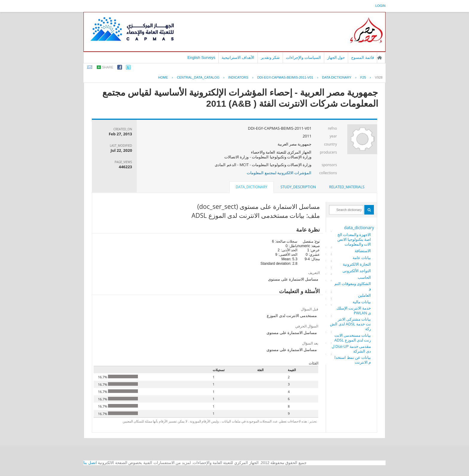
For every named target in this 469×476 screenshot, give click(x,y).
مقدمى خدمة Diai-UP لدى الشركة (351, 349)
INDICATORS (238, 77)
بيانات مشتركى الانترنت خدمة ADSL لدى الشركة (350, 324)
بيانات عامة (362, 258)
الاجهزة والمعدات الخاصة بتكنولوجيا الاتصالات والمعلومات (354, 239)
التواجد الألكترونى (357, 271)
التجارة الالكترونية (357, 264)
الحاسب (364, 277)
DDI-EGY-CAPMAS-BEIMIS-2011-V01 (285, 77)
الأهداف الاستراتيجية (238, 58)
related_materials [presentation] (347, 187)
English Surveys (201, 58)
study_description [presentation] (298, 187)
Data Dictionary (337, 77)
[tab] (347, 187)
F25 (363, 77)
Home (163, 77)
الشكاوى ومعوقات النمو (353, 286)
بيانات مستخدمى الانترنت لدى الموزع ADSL (353, 338)
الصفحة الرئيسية (380, 58)
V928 (379, 77)
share (108, 67)
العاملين (364, 295)
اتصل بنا (90, 463)
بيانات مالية (362, 302)
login (380, 6)
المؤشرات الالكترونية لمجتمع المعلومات (279, 173)
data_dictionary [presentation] (251, 187)
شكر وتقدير (270, 58)
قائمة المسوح (363, 58)
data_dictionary (359, 228)
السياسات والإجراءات (303, 58)
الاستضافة (363, 251)
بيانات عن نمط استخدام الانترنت (353, 360)
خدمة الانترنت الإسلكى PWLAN (354, 310)
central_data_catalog (198, 77)
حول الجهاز (336, 58)
